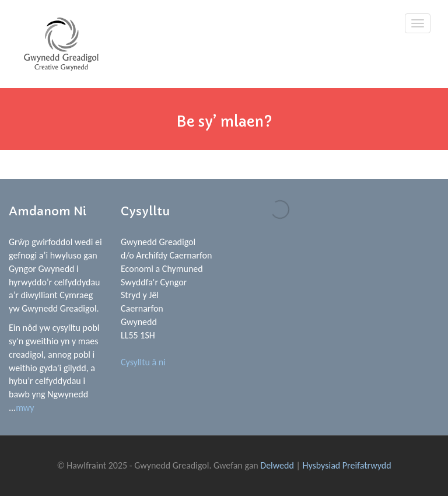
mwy (25, 408)
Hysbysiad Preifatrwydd (346, 465)
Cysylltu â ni (143, 362)
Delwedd (277, 465)
